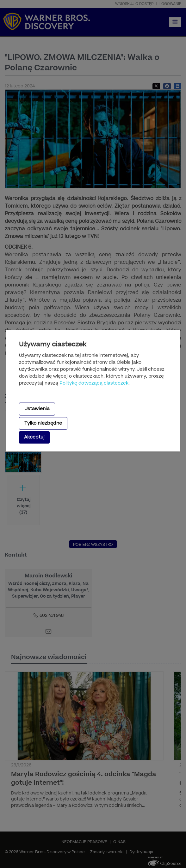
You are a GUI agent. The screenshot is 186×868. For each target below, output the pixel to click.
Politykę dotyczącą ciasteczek (94, 383)
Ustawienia (37, 409)
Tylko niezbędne (43, 423)
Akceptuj (34, 437)
